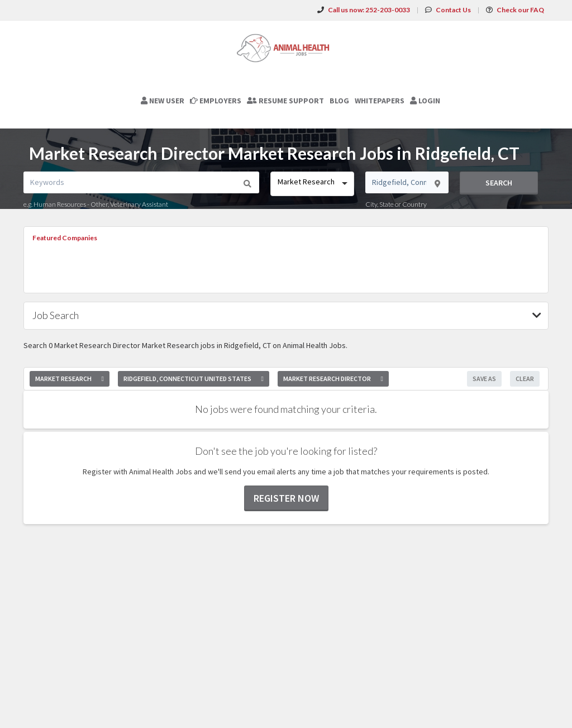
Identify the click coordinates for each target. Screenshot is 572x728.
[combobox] (312, 184)
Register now (286, 498)
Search (499, 183)
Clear (525, 379)
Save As (484, 379)
